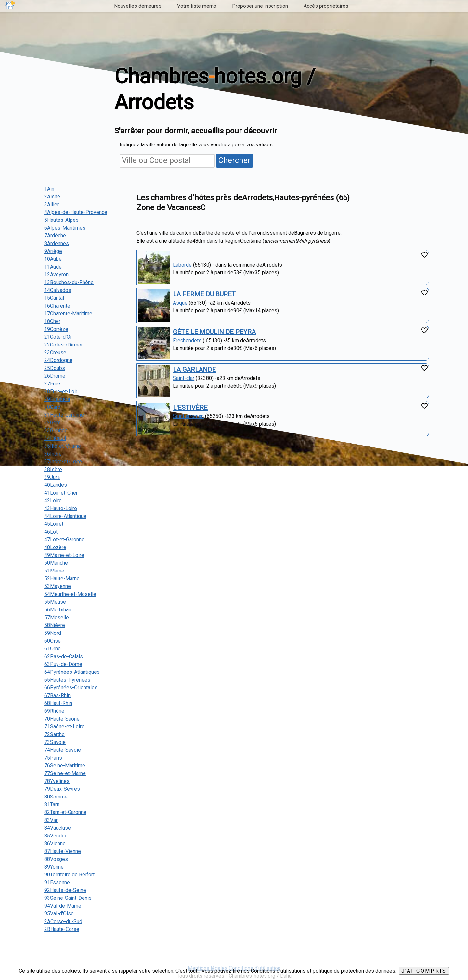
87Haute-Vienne (63, 851)
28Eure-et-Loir (61, 391)
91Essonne (57, 882)
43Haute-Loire (61, 508)
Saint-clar (184, 378)
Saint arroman (188, 416)
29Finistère (57, 399)
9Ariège (53, 251)
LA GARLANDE (194, 370)
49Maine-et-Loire (64, 555)
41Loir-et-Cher (61, 493)
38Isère (53, 469)
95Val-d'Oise (59, 914)
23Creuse (55, 352)
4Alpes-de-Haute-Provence (76, 212)
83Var (51, 820)
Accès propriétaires (326, 6)
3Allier (52, 204)
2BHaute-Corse (62, 929)
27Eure (52, 384)
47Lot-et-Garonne (64, 540)
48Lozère (55, 547)
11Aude (53, 267)
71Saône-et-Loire (64, 727)
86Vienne (55, 843)
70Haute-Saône (62, 719)
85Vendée (56, 836)
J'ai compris (424, 971)
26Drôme (55, 376)
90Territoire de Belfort (69, 875)
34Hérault (55, 438)
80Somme (56, 797)
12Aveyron (56, 275)
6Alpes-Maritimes (65, 228)
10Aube (53, 259)
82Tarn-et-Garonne (65, 812)
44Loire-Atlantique (65, 516)
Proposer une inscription (260, 6)
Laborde (182, 265)
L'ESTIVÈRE (190, 408)
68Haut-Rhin (58, 703)
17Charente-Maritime (68, 314)
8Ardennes (57, 243)
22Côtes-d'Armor (64, 345)
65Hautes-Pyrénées (67, 680)
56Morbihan (58, 610)
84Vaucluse (58, 828)
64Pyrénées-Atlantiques (72, 672)
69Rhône (54, 711)
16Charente (57, 306)
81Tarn (52, 804)
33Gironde (56, 430)
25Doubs (55, 368)
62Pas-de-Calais (64, 656)
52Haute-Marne (62, 578)
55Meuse (55, 602)
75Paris (53, 758)
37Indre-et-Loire (63, 462)
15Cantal (54, 298)
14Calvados (58, 290)
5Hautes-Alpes (61, 220)
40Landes (56, 485)
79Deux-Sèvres (62, 789)
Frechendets (187, 340)
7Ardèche (55, 236)
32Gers (52, 423)
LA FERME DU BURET (204, 294)
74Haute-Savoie (63, 750)
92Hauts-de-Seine (65, 890)
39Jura (52, 477)
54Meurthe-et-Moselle (70, 594)
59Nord (53, 633)
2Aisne (52, 197)
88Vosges (56, 859)
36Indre (53, 454)
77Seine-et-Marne (65, 773)
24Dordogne (58, 360)
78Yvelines (57, 781)
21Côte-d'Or (58, 337)
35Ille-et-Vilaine (63, 446)
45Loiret (54, 524)
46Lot (51, 532)
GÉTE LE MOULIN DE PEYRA (214, 332)
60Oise (52, 641)
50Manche (56, 563)
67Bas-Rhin (57, 695)
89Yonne (54, 867)
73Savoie (55, 742)
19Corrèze (56, 329)
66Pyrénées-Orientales (71, 688)
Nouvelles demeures (138, 6)
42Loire (53, 501)
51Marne (54, 571)
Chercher (234, 160)
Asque (180, 303)
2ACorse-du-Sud (63, 921)
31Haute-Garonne (64, 415)
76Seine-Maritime (65, 766)
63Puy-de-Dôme (63, 664)
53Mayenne (58, 586)
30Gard (52, 407)
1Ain (49, 189)
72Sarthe (54, 734)
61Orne (52, 649)
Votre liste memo (197, 6)
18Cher (52, 321)
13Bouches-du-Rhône (69, 282)
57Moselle (57, 617)
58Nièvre (55, 625)
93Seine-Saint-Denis (68, 898)
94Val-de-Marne (63, 906)
